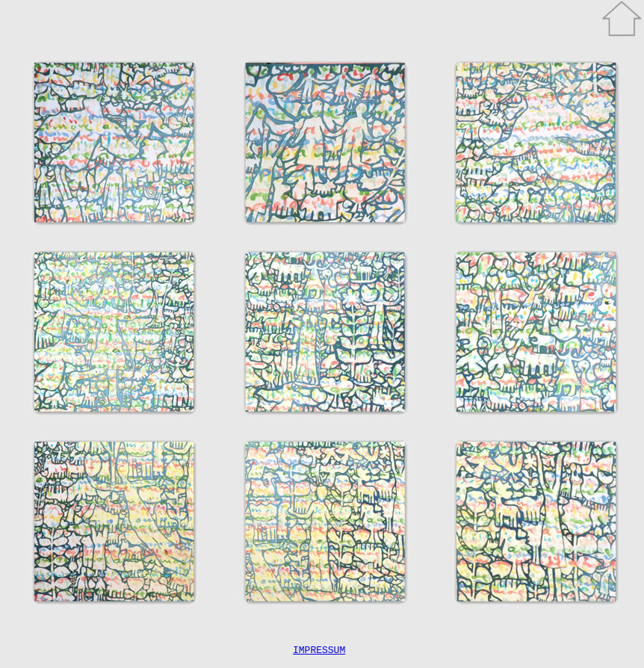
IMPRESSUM (319, 652)
